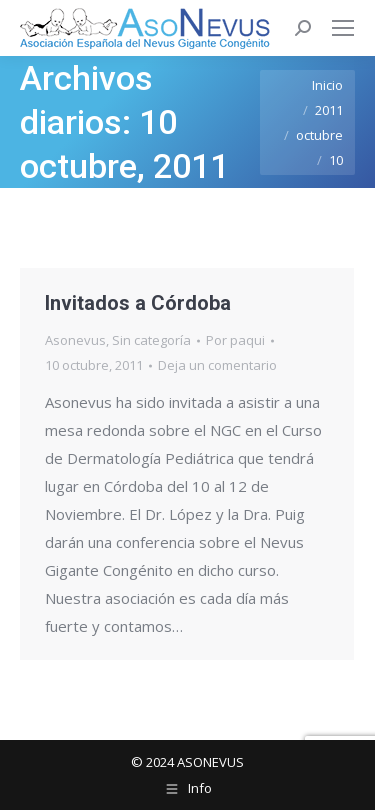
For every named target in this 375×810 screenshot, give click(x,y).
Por (235, 340)
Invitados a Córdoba (138, 303)
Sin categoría (151, 340)
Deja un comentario (217, 365)
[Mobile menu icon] (343, 28)
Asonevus (75, 340)
